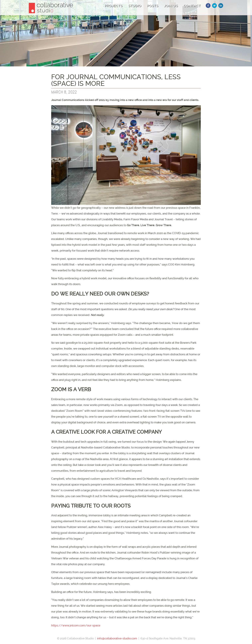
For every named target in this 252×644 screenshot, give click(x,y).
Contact (192, 6)
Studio (135, 6)
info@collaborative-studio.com (117, 638)
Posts (153, 6)
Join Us (171, 6)
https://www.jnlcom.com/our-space (76, 625)
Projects (114, 6)
